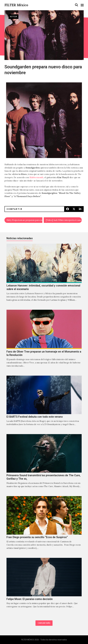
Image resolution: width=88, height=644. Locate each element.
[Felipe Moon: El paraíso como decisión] (44, 586)
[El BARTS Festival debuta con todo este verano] (44, 404)
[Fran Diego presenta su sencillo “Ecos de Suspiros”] (44, 526)
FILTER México (16, 5)
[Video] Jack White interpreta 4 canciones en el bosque (64, 220)
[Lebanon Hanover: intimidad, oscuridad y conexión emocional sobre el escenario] (44, 275)
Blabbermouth (36, 177)
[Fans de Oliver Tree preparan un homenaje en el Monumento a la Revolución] (44, 341)
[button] (76, 5)
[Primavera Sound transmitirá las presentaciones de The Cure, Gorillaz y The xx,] (44, 464)
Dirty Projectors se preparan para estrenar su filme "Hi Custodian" (25, 220)
